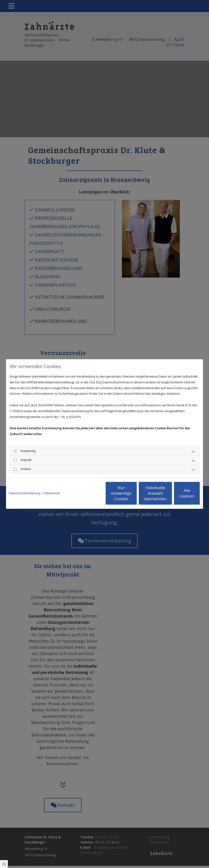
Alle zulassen (179, 493)
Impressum (52, 493)
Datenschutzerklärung (25, 493)
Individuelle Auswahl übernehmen (135, 493)
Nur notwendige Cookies (91, 493)
